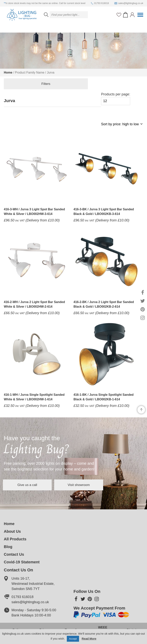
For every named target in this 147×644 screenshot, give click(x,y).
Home (8, 73)
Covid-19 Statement (22, 562)
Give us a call (33, 485)
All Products (15, 539)
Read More (89, 639)
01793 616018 (100, 3)
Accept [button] (73, 639)
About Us (12, 531)
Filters (23, 84)
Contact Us (14, 554)
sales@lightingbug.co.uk (129, 3)
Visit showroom (95, 485)
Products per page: (116, 99)
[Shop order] (120, 126)
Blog (8, 547)
